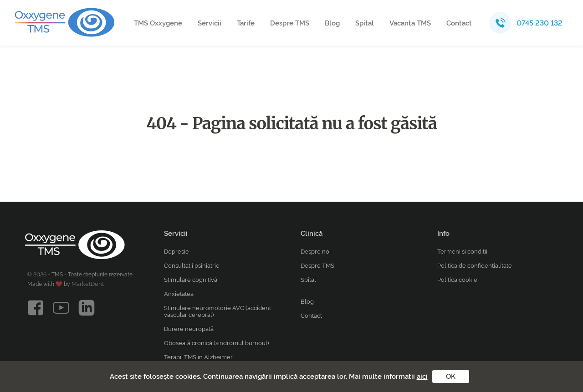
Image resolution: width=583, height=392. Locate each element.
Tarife (246, 23)
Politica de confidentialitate (475, 266)
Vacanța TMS (410, 23)
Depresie (176, 252)
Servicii (210, 23)
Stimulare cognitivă (191, 280)
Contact (459, 23)
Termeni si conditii (462, 252)
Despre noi (316, 252)
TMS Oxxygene (158, 23)
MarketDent (88, 284)
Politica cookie (457, 280)
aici (422, 377)
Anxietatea (179, 294)
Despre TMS (290, 23)
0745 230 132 (540, 23)
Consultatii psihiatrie (192, 266)
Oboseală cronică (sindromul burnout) (216, 343)
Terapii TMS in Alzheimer (198, 357)
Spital (365, 23)
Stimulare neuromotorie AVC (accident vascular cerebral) (217, 311)
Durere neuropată (189, 329)
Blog (332, 23)
